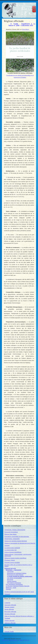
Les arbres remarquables (14, 578)
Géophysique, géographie (12, 539)
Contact (21, 640)
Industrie (7, 546)
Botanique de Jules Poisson (15, 575)
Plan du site (5, 640)
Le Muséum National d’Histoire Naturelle (18, 586)
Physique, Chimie (10, 560)
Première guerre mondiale (12, 562)
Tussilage (7, 618)
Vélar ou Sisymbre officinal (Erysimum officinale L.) (19, 616)
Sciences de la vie (10, 568)
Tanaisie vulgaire (9, 607)
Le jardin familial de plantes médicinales (20, 576)
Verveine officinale (10, 614)
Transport (7, 594)
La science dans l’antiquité (12, 548)
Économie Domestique (11, 532)
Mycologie (10, 580)
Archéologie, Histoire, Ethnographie (15, 530)
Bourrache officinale (10, 612)
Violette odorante (9, 621)
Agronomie (10, 572)
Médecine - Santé (11, 588)
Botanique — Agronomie (13, 570)
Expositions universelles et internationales (17, 537)
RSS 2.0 (27, 640)
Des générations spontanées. (14, 584)
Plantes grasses (12, 581)
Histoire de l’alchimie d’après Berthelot (16, 541)
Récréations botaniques (14, 583)
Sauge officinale (9, 609)
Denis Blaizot (25, 29)
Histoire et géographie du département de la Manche (20, 543)
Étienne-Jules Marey (10, 534)
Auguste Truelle (9, 631)
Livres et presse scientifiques (13, 552)
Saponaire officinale (10, 605)
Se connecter (14, 640)
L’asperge (7, 603)
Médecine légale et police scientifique (15, 558)
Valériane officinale (10, 623)
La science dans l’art (10, 550)
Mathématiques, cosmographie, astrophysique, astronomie (18, 555)
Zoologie (8, 589)
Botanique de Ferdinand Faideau (17, 573)
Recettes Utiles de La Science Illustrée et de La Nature (18, 565)
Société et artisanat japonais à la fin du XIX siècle (19, 592)
